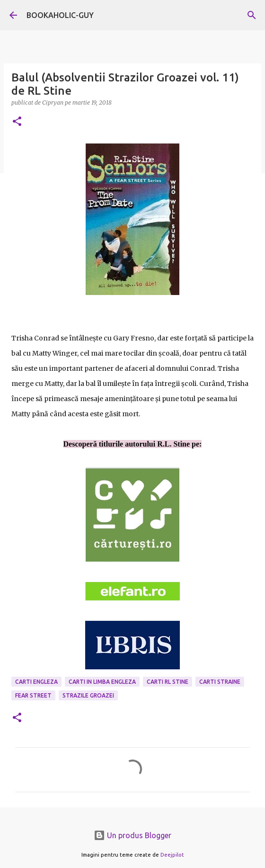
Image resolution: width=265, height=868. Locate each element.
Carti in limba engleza (102, 682)
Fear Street (33, 695)
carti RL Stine (168, 682)
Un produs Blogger (132, 835)
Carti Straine (220, 682)
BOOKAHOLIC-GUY (60, 15)
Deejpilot (172, 855)
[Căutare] (252, 15)
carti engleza (36, 682)
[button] (17, 122)
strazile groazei (88, 695)
